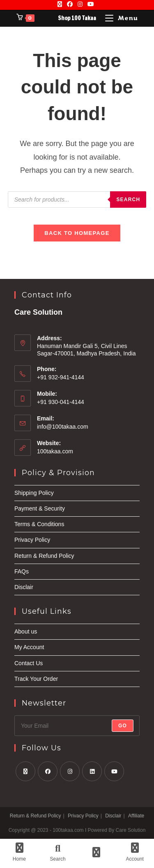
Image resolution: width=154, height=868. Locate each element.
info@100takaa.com (63, 427)
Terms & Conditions (39, 524)
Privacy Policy (32, 540)
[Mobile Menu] (122, 18)
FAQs (22, 571)
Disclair (24, 587)
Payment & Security (40, 508)
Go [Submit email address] (123, 726)
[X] (61, 4)
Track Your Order (36, 679)
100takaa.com (55, 451)
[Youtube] (91, 4)
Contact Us (29, 663)
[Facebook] (70, 4)
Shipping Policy (34, 493)
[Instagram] (80, 4)
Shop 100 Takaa (77, 18)
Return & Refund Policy (44, 556)
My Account (29, 647)
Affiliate (136, 816)
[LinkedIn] (92, 771)
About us (26, 631)
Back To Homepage (77, 233)
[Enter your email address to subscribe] (77, 726)
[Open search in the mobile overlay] (77, 200)
